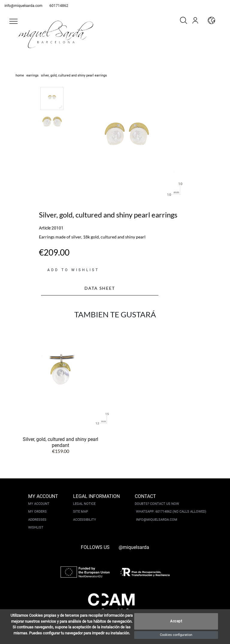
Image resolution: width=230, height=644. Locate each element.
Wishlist (36, 527)
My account (39, 504)
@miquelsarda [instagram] (134, 547)
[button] (13, 21)
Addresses (37, 520)
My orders (37, 512)
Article (45, 228)
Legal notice (84, 504)
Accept (176, 622)
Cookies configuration (176, 635)
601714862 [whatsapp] (59, 6)
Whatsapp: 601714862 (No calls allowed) (171, 512)
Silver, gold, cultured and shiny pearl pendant (60, 442)
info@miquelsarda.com (24, 6)
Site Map (81, 512)
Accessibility (85, 520)
